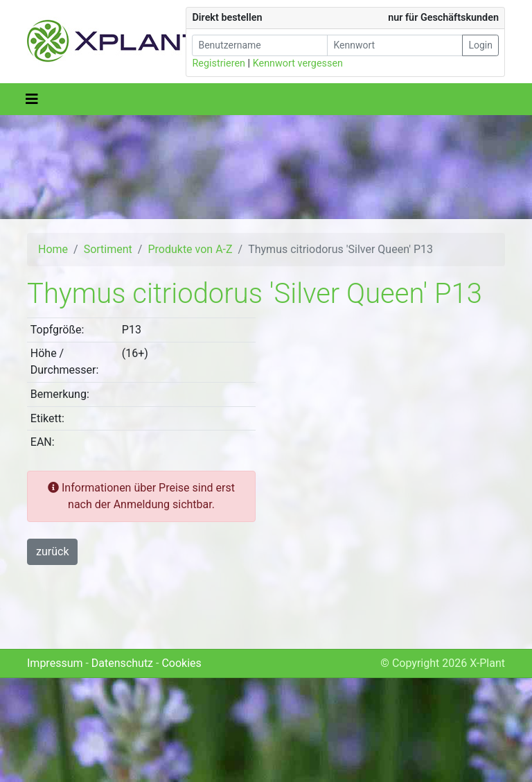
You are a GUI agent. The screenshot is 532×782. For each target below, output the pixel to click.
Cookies (181, 663)
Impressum (55, 663)
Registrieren (219, 63)
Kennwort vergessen (298, 63)
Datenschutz (122, 663)
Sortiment (108, 249)
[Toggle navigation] (32, 99)
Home (53, 249)
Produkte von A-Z (190, 249)
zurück (52, 551)
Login (480, 45)
